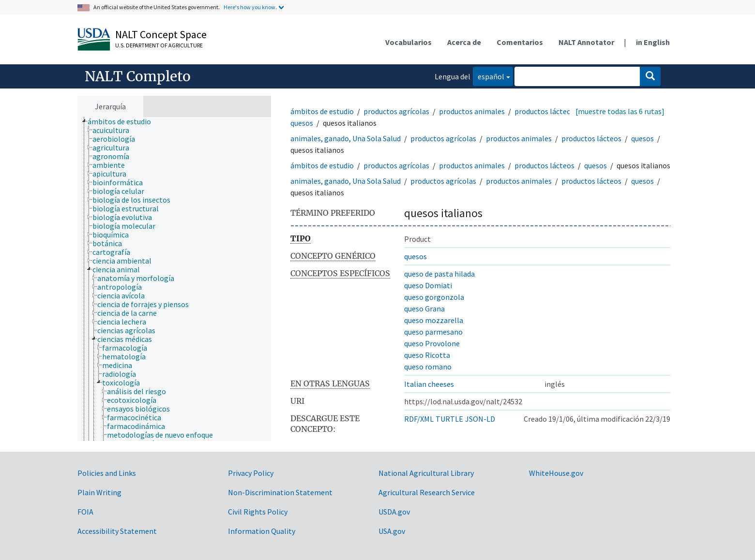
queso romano (428, 367)
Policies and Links (107, 473)
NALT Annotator (586, 42)
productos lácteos (544, 111)
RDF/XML (419, 419)
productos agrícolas (396, 111)
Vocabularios (408, 42)
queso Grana (424, 309)
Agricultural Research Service (427, 492)
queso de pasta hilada (439, 274)
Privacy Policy (251, 473)
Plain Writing (99, 492)
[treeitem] (123, 121)
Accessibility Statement (117, 531)
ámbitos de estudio (322, 111)
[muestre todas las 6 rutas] (620, 111)
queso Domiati (428, 285)
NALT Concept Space (161, 34)
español (489, 76)
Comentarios (520, 42)
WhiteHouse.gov (556, 473)
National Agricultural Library (426, 473)
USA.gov (392, 531)
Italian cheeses (429, 384)
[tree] (174, 279)
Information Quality (262, 531)
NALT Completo (138, 76)
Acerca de (464, 42)
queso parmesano (433, 332)
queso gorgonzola (434, 297)
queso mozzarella (434, 320)
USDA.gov (394, 512)
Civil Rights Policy (258, 512)
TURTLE (449, 419)
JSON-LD (480, 419)
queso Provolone (432, 343)
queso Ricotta (427, 355)
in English (653, 42)
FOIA (85, 512)
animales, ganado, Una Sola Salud (346, 138)
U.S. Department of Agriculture (159, 45)
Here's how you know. (250, 7)
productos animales (472, 111)
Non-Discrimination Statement (280, 492)
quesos (302, 123)
